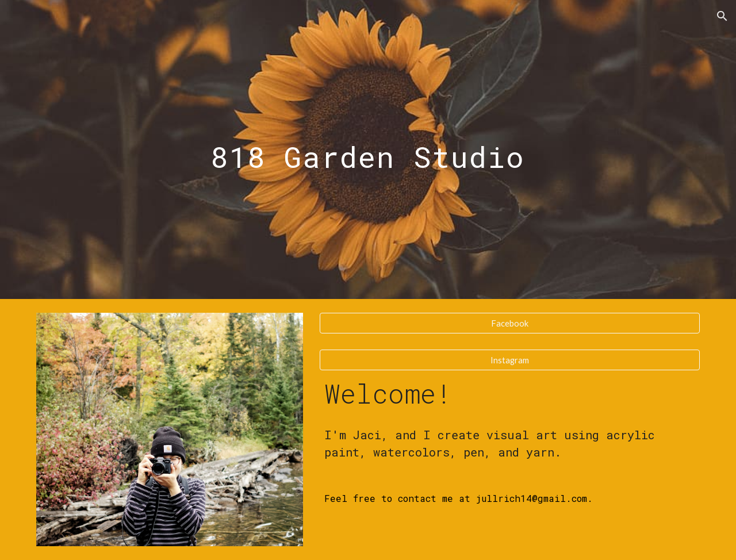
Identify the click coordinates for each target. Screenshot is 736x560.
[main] (368, 149)
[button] (722, 16)
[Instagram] (510, 360)
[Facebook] (510, 323)
